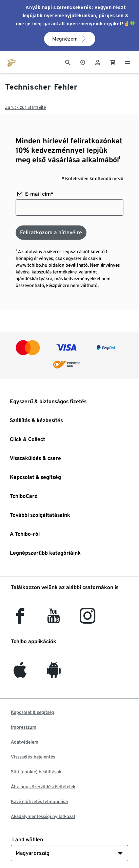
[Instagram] (87, 620)
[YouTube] (54, 620)
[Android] (54, 674)
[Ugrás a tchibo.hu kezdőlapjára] (12, 62)
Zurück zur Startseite (25, 107)
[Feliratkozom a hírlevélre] (51, 233)
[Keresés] (68, 62)
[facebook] (20, 620)
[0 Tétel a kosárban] (113, 62)
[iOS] (20, 674)
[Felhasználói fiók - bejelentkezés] (98, 62)
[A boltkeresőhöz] (83, 62)
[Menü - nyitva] (127, 62)
